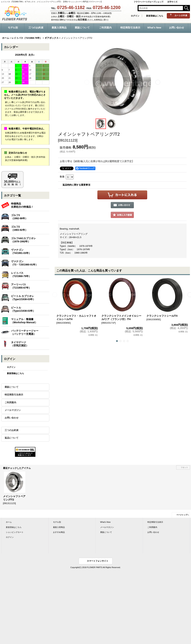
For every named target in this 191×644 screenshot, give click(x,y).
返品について (12, 438)
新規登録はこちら (155, 16)
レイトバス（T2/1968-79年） (21, 275)
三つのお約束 (12, 430)
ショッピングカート (15, 532)
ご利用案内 (10, 402)
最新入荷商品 (59, 527)
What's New (105, 522)
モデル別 (57, 522)
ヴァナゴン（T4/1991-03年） (21, 251)
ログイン (135, 16)
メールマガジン (13, 410)
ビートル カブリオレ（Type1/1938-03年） (23, 298)
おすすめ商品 (59, 532)
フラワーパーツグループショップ (149, 2)
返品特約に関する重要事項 (76, 185)
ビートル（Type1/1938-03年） (23, 309)
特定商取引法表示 (14, 395)
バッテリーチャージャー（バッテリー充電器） (25, 332)
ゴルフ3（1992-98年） (19, 217)
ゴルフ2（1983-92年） (19, 228)
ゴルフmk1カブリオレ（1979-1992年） (23, 240)
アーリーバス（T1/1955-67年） (21, 286)
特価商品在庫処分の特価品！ (22, 205)
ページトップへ (183, 515)
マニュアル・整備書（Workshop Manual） (24, 321)
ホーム (9, 522)
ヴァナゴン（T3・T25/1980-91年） (25, 263)
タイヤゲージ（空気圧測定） (20, 344)
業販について (12, 387)
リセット (184, 467)
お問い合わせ (12, 418)
